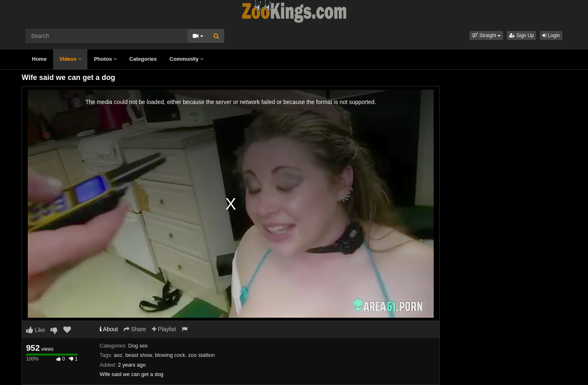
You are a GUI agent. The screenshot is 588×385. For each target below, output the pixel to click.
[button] (486, 35)
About (109, 329)
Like (36, 330)
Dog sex (138, 346)
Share (135, 329)
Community (186, 59)
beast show (139, 355)
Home (39, 59)
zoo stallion (202, 355)
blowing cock (170, 355)
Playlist (164, 329)
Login (551, 35)
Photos (105, 59)
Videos (70, 59)
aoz (118, 355)
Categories (143, 59)
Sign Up (521, 35)
